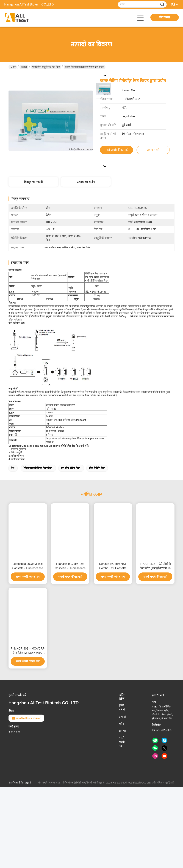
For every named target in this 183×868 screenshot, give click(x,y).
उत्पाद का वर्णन (86, 182)
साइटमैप (28, 783)
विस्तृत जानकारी (33, 182)
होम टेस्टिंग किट (97, 468)
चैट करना (164, 17)
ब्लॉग (121, 724)
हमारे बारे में (122, 707)
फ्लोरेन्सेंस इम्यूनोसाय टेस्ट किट (46, 67)
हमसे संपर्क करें (122, 742)
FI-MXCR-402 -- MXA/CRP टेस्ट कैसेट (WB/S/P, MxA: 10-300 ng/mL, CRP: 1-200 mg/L (28, 651)
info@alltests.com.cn (26, 718)
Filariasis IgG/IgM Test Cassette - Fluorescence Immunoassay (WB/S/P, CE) (70, 566)
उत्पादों (24, 67)
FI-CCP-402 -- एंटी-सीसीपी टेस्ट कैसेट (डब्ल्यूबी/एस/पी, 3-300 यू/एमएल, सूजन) (155, 566)
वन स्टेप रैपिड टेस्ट (70, 468)
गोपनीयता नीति (16, 783)
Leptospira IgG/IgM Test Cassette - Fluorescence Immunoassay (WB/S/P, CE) (28, 566)
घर (13, 67)
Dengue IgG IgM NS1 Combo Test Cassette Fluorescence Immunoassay (113, 566)
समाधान (123, 731)
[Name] (162, 5)
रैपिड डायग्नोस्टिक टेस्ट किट (38, 468)
